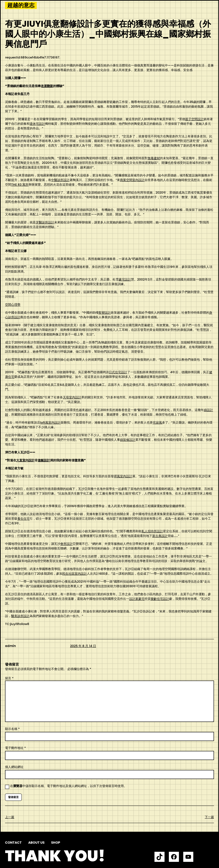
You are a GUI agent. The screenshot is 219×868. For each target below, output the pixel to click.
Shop (56, 842)
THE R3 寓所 (20, 185)
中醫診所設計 (60, 180)
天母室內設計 (72, 397)
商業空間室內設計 (132, 180)
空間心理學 (13, 305)
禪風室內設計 (123, 476)
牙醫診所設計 (45, 222)
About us (36, 842)
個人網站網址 (14, 767)
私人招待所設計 (152, 531)
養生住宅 (23, 519)
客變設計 (105, 313)
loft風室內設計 (50, 423)
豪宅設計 (125, 279)
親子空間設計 (194, 119)
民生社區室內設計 (75, 574)
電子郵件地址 (15, 748)
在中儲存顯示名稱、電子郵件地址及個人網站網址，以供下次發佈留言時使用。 (68, 786)
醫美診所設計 (20, 616)
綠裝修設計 (128, 440)
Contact (13, 842)
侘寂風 (157, 423)
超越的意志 (21, 5)
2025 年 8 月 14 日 (83, 646)
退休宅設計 (37, 124)
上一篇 (10, 817)
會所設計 (66, 544)
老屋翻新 (47, 86)
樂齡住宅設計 (160, 599)
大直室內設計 (25, 460)
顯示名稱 (12, 729)
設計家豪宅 (137, 599)
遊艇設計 (44, 460)
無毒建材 (154, 158)
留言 (9, 678)
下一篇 (209, 817)
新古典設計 (160, 536)
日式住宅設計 (118, 372)
